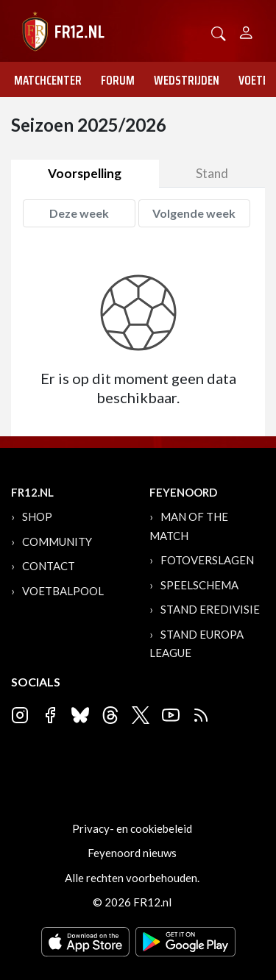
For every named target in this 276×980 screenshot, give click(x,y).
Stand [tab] (212, 173)
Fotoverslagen (207, 560)
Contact (49, 566)
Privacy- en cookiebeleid (132, 828)
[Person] (246, 31)
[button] (219, 32)
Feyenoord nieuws (132, 853)
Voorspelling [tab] (85, 173)
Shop (37, 516)
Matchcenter (48, 80)
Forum (118, 80)
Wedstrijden (187, 80)
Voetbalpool (63, 591)
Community (57, 542)
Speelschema (199, 585)
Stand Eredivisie (210, 609)
